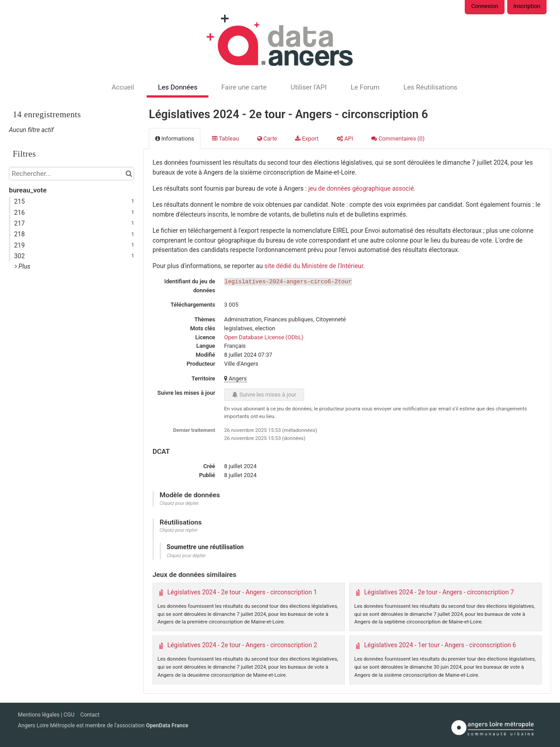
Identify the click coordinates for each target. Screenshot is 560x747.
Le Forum (365, 87)
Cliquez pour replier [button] (179, 530)
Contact (90, 715)
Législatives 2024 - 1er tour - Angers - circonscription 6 (440, 645)
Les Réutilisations (431, 87)
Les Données (178, 87)
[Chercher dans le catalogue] (129, 174)
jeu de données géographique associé (361, 188)
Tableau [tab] (225, 139)
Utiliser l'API (309, 87)
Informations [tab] (175, 139)
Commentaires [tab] (398, 139)
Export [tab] (307, 139)
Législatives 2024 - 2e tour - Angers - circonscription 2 (242, 645)
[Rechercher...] (72, 174)
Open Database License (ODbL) (264, 337)
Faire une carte (244, 87)
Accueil (123, 87)
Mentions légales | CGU (47, 715)
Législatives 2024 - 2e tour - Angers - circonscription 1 (242, 592)
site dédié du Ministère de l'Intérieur (314, 266)
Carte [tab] (267, 139)
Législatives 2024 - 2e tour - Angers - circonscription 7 (439, 592)
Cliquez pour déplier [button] (179, 503)
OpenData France (167, 726)
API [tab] (345, 139)
